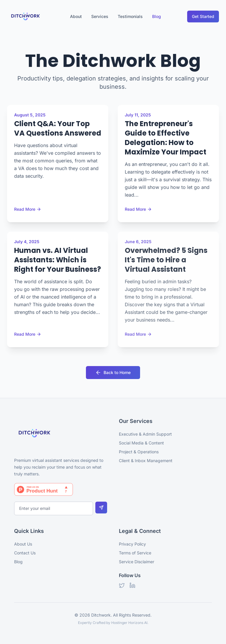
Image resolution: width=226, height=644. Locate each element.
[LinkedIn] (132, 585)
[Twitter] (122, 585)
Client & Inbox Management (146, 461)
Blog (157, 16)
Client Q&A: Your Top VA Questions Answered (58, 128)
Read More (28, 209)
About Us (23, 544)
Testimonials (130, 16)
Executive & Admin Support (145, 434)
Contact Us (25, 553)
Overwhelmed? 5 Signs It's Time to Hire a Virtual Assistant (166, 260)
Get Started (203, 16)
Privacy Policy (132, 544)
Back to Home (113, 373)
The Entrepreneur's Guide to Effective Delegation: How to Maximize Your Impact (166, 138)
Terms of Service (135, 553)
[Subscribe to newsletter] (101, 508)
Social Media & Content (141, 443)
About (76, 16)
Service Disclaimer (137, 562)
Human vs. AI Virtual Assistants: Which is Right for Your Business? (58, 260)
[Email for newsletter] (54, 508)
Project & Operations (139, 452)
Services (100, 16)
